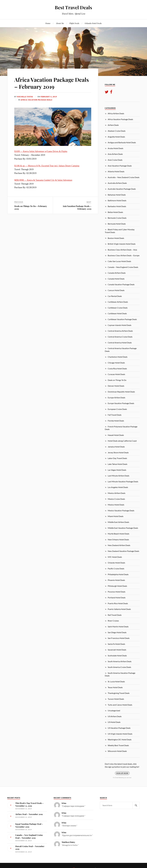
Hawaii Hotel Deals (116, 435)
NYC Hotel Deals (115, 557)
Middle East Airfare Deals (118, 522)
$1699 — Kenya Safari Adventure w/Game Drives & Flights (41, 151)
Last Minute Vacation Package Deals (123, 481)
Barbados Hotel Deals (117, 206)
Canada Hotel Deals (116, 279)
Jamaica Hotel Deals (116, 447)
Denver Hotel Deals (116, 386)
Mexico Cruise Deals (116, 499)
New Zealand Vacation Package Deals (123, 551)
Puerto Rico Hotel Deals (118, 603)
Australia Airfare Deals (117, 183)
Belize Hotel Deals (115, 212)
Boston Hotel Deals (116, 238)
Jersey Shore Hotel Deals (118, 452)
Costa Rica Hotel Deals (117, 368)
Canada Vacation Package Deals (121, 284)
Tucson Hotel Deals (116, 699)
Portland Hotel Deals (117, 597)
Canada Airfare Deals (117, 273)
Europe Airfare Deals (116, 397)
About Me (60, 23)
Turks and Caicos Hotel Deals (120, 705)
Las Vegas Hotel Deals (117, 470)
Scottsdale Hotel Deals (117, 656)
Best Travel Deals (73, 7)
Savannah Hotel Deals (117, 650)
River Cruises (113, 621)
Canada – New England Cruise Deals (123, 267)
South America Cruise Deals (119, 667)
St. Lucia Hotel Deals (116, 681)
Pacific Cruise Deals (116, 568)
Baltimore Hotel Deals (117, 200)
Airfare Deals (113, 125)
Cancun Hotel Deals (116, 290)
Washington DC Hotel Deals (120, 739)
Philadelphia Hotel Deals (118, 574)
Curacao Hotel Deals (116, 374)
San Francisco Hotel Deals (119, 638)
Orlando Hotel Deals (93, 23)
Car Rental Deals (115, 296)
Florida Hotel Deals (116, 421)
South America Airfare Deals (120, 661)
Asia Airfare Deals (115, 154)
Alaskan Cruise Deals (117, 131)
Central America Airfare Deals (120, 331)
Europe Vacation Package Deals (121, 403)
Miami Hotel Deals (116, 516)
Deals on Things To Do (117, 380)
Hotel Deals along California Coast (122, 441)
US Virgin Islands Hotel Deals (120, 734)
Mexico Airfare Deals (117, 493)
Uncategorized (114, 710)
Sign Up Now (122, 773)
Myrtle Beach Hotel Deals (119, 534)
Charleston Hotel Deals (118, 357)
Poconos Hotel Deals (117, 592)
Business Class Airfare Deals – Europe (124, 255)
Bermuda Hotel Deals (117, 224)
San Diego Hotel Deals (117, 632)
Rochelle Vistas (25, 97)
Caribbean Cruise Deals (118, 308)
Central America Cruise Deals (120, 337)
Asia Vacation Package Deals (120, 166)
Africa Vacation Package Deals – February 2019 (52, 83)
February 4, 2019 (49, 97)
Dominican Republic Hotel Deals (121, 392)
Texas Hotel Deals (115, 687)
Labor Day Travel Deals (117, 458)
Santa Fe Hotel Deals (116, 644)
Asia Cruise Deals (115, 160)
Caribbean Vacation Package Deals (122, 319)
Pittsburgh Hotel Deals (117, 586)
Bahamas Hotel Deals (117, 195)
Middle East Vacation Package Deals (123, 528)
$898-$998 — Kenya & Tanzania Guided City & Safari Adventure (43, 180)
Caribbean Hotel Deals (117, 313)
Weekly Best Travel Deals (118, 745)
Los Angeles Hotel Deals (118, 487)
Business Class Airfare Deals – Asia (122, 250)
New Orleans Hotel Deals (118, 539)
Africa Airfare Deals (116, 113)
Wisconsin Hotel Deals (117, 751)
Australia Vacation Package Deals (122, 189)
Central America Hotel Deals (120, 343)
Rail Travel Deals (115, 615)
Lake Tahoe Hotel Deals (118, 464)
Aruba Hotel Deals (116, 148)
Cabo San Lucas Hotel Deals (119, 261)
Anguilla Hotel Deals (116, 137)
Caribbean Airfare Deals (118, 302)
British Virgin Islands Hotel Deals (122, 244)
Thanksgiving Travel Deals (119, 693)
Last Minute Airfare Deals (119, 476)
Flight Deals (74, 23)
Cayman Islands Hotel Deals (120, 325)
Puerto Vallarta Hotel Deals (119, 609)
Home (48, 23)
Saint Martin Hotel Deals (118, 627)
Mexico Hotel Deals (116, 505)
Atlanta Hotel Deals (116, 171)
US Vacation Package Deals (119, 728)
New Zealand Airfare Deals (119, 545)
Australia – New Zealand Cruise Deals (124, 177)
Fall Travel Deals (115, 415)
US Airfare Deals (115, 716)
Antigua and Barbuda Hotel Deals (122, 142)
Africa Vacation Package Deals (36, 100)
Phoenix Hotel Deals (116, 580)
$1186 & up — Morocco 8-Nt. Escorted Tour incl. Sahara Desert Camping (47, 166)
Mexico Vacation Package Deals (121, 510)
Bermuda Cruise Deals (117, 218)
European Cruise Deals (117, 409)
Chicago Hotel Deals (116, 363)
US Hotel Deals (114, 722)
